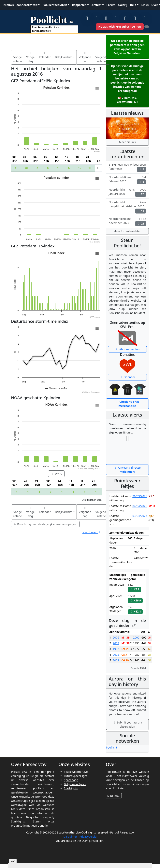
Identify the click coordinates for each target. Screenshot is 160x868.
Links (145, 5)
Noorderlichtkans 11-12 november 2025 (127, 221)
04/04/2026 (140, 506)
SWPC (56, 474)
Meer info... (114, 796)
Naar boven (92, 532)
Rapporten (79, 5)
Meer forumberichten (127, 231)
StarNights (71, 788)
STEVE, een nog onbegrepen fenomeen (127, 167)
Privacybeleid (88, 837)
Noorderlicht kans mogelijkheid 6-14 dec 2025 (127, 207)
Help (133, 5)
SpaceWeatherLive (76, 772)
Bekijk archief (64, 57)
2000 (136, 637)
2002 (116, 643)
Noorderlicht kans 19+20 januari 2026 (127, 192)
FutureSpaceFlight (76, 776)
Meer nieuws (127, 142)
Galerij (123, 5)
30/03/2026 (140, 496)
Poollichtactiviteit (55, 5)
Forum (111, 5)
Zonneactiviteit (27, 5)
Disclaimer (70, 837)
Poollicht (112, 747)
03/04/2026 (140, 516)
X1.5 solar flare (127, 129)
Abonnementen (127, 349)
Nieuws (9, 5)
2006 (116, 637)
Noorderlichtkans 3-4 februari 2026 (127, 180)
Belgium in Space (75, 784)
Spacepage (71, 780)
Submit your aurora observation (127, 724)
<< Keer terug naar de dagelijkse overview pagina (45, 524)
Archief (96, 5)
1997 (116, 649)
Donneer (127, 377)
